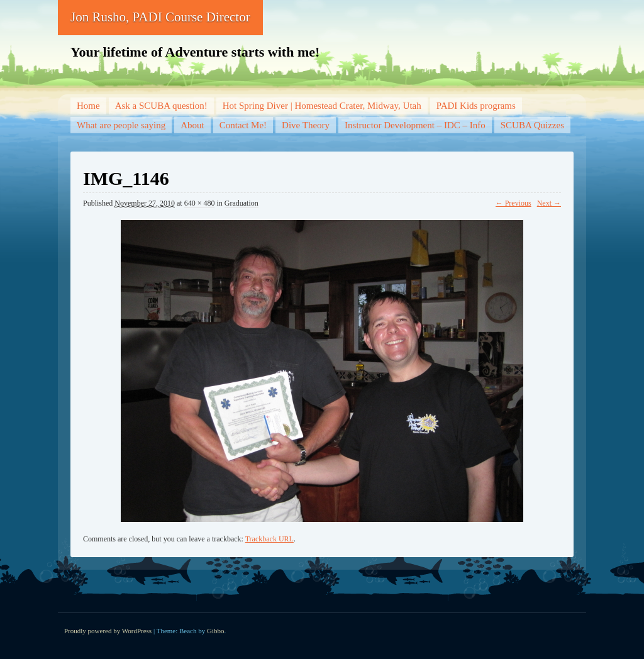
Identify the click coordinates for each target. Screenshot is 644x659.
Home (88, 106)
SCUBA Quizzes (532, 125)
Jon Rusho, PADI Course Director (160, 17)
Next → (549, 203)
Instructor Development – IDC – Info (415, 125)
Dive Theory (306, 125)
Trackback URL (269, 539)
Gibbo (216, 631)
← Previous (514, 203)
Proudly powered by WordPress (108, 631)
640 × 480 (200, 203)
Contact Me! (243, 125)
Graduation (241, 203)
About (192, 125)
